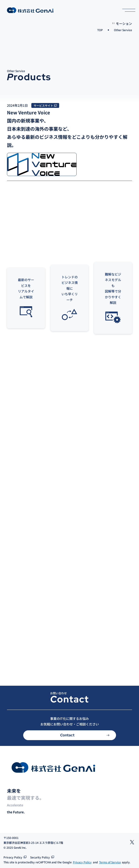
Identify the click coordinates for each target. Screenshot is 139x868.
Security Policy (40, 857)
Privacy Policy (13, 857)
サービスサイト (43, 105)
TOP (100, 30)
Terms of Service (110, 862)
